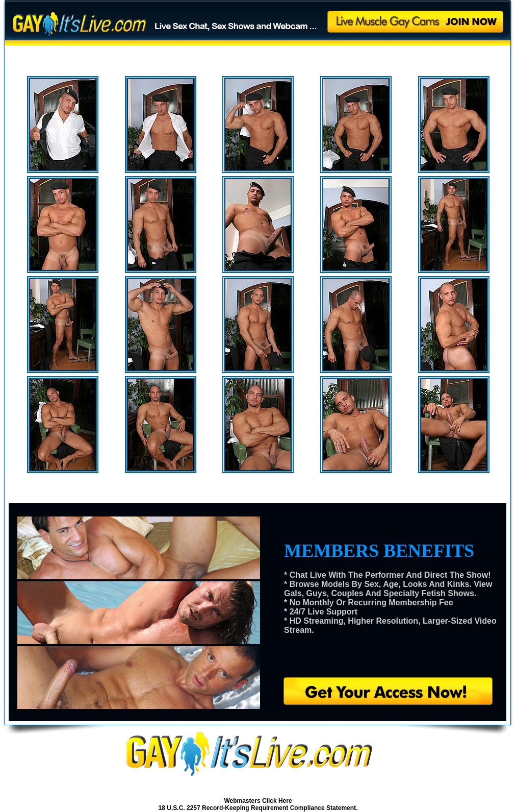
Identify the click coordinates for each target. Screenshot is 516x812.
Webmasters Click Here (258, 801)
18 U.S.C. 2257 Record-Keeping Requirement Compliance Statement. (258, 808)
